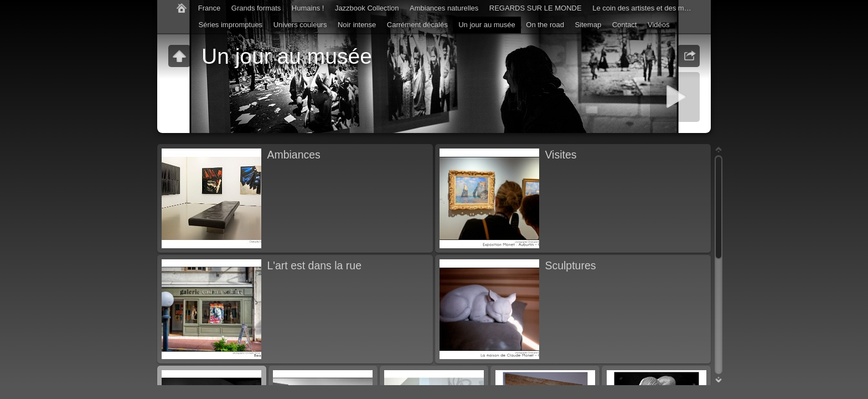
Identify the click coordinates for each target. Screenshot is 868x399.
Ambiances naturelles (444, 8)
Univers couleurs (300, 25)
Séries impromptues (231, 25)
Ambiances (293, 155)
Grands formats (256, 8)
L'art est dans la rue (314, 265)
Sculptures (570, 265)
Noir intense (357, 25)
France (209, 8)
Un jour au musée (487, 25)
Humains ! (308, 8)
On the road (545, 25)
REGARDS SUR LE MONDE (536, 8)
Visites (560, 155)
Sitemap (588, 25)
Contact (625, 25)
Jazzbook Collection (367, 8)
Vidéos (659, 25)
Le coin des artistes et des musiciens (645, 8)
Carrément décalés (417, 25)
